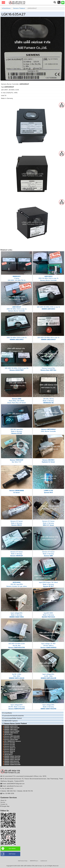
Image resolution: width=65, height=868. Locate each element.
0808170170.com (34, 861)
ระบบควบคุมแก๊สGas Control (13, 718)
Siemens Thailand (19, 8)
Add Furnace (12, 854)
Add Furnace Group (23, 861)
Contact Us (4, 804)
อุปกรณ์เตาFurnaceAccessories (14, 716)
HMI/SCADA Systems (11, 721)
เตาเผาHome (8, 713)
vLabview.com (44, 861)
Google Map (6, 806)
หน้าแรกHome (6, 8)
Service (3, 802)
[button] (55, 2)
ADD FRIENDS (12, 849)
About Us (3, 800)
